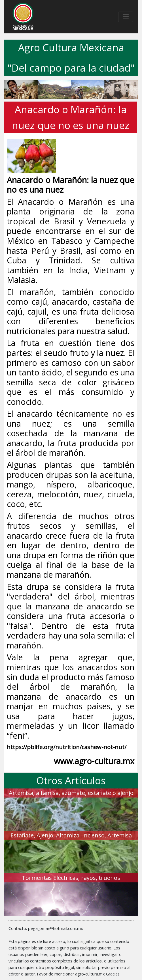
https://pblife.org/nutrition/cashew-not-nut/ (67, 747)
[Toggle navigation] (126, 17)
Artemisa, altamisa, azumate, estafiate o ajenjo (71, 793)
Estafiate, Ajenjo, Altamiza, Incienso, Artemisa (71, 835)
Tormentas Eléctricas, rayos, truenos (71, 878)
